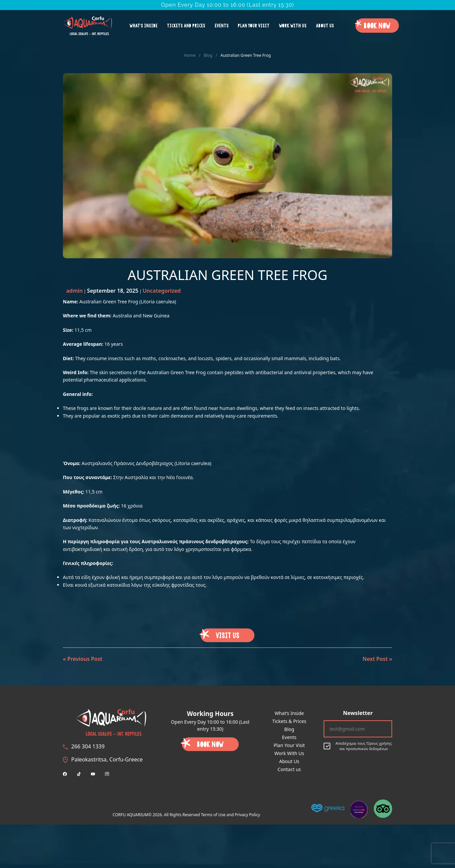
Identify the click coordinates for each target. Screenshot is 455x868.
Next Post (375, 659)
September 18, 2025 (112, 291)
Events (222, 25)
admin (74, 291)
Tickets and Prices (186, 25)
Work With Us (293, 25)
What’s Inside (143, 25)
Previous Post (85, 659)
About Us (325, 25)
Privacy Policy (247, 815)
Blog (208, 55)
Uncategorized (162, 291)
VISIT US (227, 635)
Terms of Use (213, 815)
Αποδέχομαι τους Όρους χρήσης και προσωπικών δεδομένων (358, 746)
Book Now (377, 25)
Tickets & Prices (289, 721)
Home (190, 55)
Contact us (289, 769)
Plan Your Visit (254, 25)
